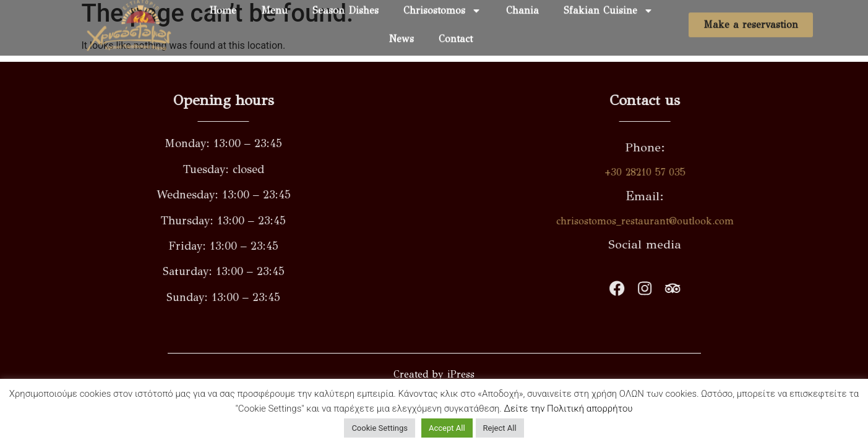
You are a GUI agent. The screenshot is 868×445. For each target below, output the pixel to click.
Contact (456, 34)
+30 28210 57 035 (673, 172)
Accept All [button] (447, 428)
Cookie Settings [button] (380, 428)
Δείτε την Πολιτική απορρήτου (569, 409)
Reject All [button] (500, 428)
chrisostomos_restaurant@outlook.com (673, 221)
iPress (461, 374)
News (402, 34)
